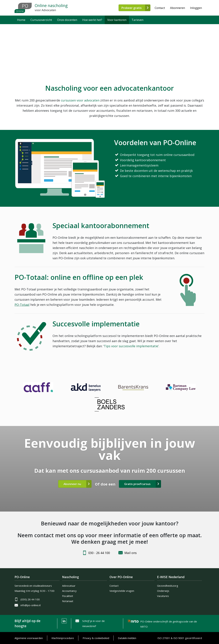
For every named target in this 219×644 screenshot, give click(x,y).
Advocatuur (69, 586)
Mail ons (131, 553)
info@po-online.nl (31, 605)
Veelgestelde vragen (122, 591)
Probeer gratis (131, 8)
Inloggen (196, 8)
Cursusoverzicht (41, 20)
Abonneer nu (72, 484)
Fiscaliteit (68, 596)
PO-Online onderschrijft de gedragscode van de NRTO (169, 622)
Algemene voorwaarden (29, 638)
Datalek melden (127, 638)
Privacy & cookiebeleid (96, 638)
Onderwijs (163, 591)
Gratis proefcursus (137, 484)
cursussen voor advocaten (80, 100)
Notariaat (68, 601)
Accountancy (69, 591)
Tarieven (137, 20)
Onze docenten (67, 20)
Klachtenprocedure (63, 638)
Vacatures (163, 596)
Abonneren (178, 8)
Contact (160, 8)
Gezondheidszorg (168, 586)
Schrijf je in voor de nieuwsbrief (94, 623)
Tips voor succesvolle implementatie (131, 346)
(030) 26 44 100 (30, 599)
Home (21, 20)
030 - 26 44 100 (99, 553)
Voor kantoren (117, 20)
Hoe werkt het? (92, 20)
